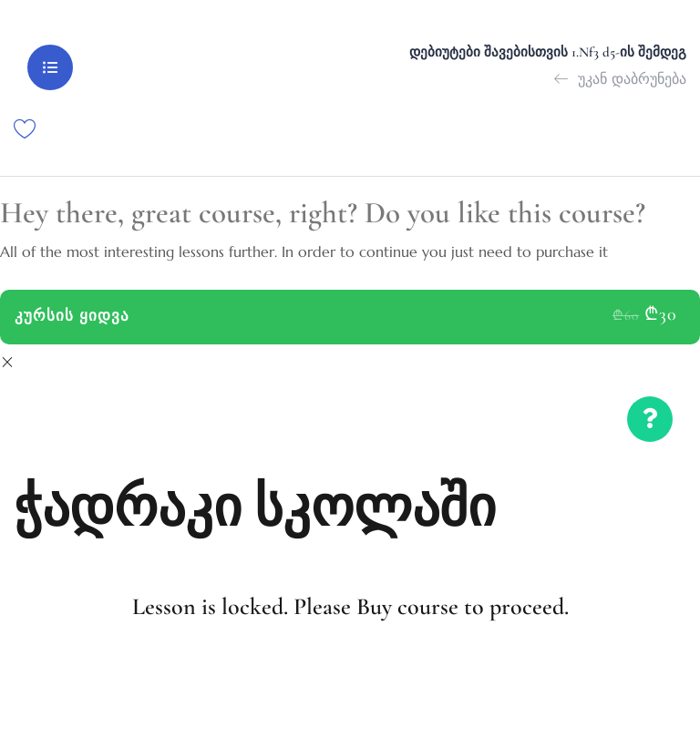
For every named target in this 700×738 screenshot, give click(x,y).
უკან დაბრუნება (620, 78)
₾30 (661, 314)
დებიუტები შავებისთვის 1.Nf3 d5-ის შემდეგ (548, 52)
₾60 (626, 315)
